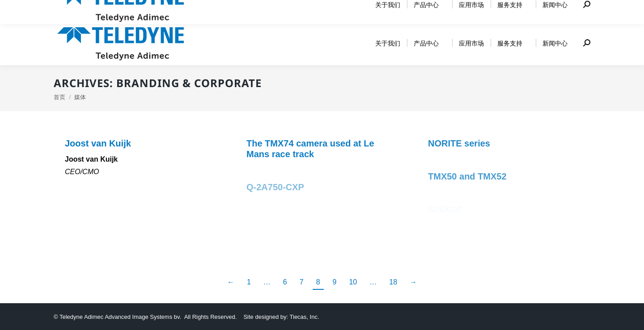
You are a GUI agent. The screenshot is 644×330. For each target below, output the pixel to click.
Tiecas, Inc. (305, 317)
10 (353, 282)
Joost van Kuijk (98, 143)
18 (393, 282)
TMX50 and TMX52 (467, 176)
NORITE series (459, 143)
